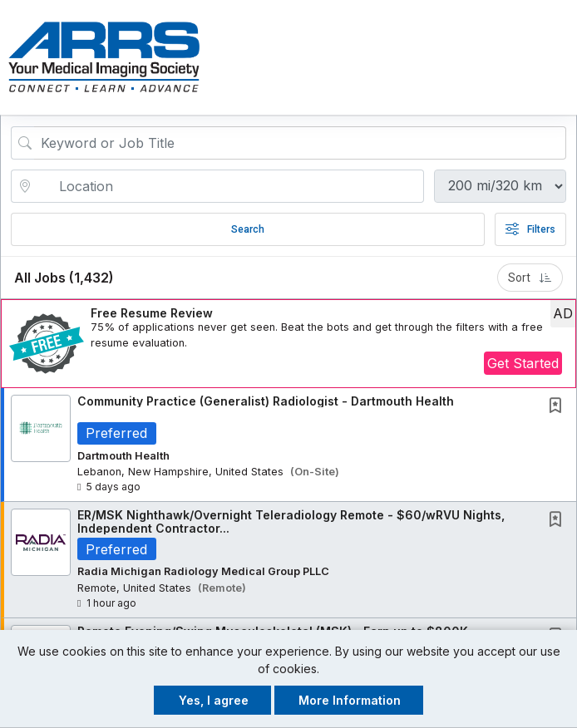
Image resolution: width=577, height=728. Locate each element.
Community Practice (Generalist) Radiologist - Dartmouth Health (266, 401)
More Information (350, 700)
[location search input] (229, 186)
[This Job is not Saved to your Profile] (559, 407)
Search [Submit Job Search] (248, 229)
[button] (562, 57)
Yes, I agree (214, 700)
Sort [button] (530, 278)
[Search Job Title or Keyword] (300, 143)
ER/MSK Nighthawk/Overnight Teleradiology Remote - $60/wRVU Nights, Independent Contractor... (291, 522)
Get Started (523, 363)
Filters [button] (530, 229)
